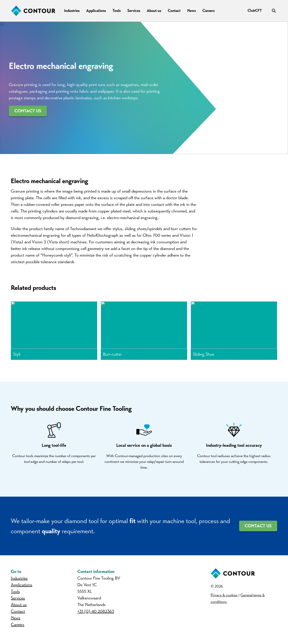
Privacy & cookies (224, 598)
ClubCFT (255, 11)
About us (154, 11)
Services (134, 11)
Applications (96, 11)
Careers (209, 11)
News (192, 11)
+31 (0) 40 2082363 (96, 614)
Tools (117, 11)
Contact (174, 11)
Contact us (28, 111)
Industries (72, 11)
